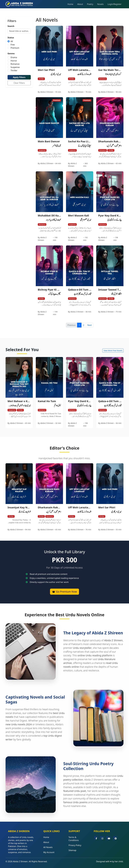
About (80, 4)
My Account (49, 852)
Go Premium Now (65, 592)
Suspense (15, 67)
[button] (96, 838)
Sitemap (72, 850)
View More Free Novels (113, 351)
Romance (15, 64)
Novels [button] (100, 4)
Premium (15, 48)
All (12, 41)
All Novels (48, 847)
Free (13, 45)
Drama (14, 57)
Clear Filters (19, 83)
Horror (14, 61)
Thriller (14, 70)
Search (11, 26)
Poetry (90, 4)
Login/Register (115, 4)
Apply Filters (19, 77)
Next (90, 325)
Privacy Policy (75, 845)
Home (70, 4)
